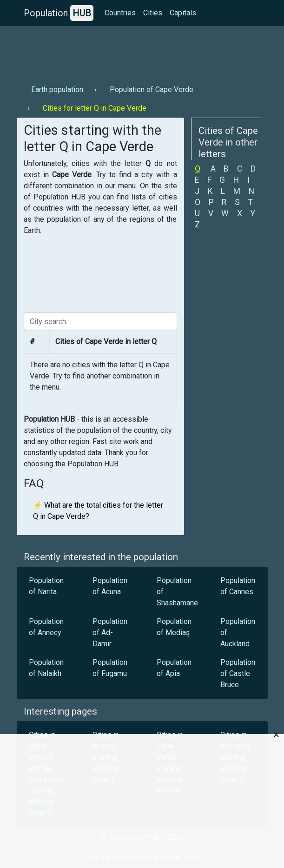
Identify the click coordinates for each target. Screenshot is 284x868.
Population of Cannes (238, 586)
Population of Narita (46, 586)
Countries (120, 13)
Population (59, 13)
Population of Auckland (238, 633)
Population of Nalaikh (46, 668)
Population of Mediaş (174, 627)
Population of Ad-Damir (110, 633)
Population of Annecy (46, 627)
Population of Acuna (110, 586)
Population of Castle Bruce (238, 673)
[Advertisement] (142, 52)
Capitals (183, 13)
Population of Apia (174, 668)
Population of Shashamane (177, 592)
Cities (153, 13)
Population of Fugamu (110, 668)
